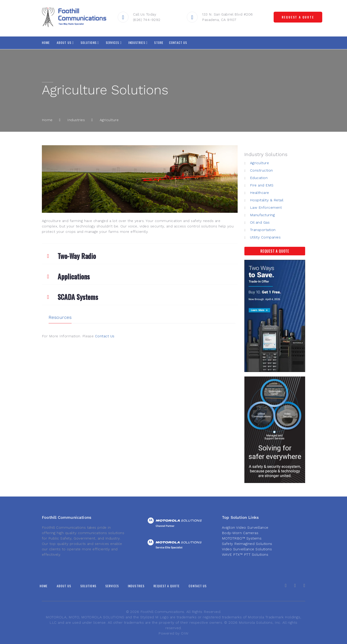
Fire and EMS (262, 185)
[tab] (140, 254)
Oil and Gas (260, 222)
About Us (64, 43)
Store (159, 43)
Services (113, 43)
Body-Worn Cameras (240, 533)
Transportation (263, 230)
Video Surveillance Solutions (247, 549)
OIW (185, 633)
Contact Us (178, 43)
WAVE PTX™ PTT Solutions (245, 554)
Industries (137, 43)
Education (259, 178)
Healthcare (260, 193)
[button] (140, 254)
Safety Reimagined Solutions (247, 544)
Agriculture (259, 163)
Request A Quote (275, 251)
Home (46, 43)
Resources (60, 317)
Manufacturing (262, 215)
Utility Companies (265, 237)
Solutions (89, 43)
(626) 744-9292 (147, 20)
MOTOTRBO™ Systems (242, 538)
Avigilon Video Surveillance (245, 527)
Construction (261, 170)
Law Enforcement (266, 207)
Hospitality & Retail (267, 200)
